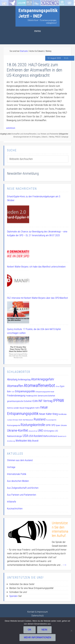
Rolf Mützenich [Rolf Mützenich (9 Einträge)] (28, 420)
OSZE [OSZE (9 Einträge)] (20, 420)
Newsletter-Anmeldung (23, 174)
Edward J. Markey (48, 137)
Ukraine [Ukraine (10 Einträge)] (64, 425)
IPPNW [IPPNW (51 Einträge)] (58, 401)
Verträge (11, 467)
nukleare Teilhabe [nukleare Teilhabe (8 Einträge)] (12, 420)
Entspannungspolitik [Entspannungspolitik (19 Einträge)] (25, 391)
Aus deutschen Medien (18, 481)
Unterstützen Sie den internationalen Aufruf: (60, 529)
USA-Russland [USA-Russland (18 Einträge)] (36, 436)
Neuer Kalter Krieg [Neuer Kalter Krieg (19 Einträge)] (48, 414)
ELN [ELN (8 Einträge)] (13, 392)
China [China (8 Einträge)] (57, 386)
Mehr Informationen (37, 637)
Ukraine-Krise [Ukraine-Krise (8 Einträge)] (33, 431)
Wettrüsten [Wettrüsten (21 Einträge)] (21, 441)
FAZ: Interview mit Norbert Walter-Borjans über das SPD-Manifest (37, 298)
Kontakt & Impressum (38, 612)
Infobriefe (12, 502)
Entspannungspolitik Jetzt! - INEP (38, 13)
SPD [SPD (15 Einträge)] (53, 425)
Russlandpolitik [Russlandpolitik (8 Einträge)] (51, 420)
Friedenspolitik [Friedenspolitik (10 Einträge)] (31, 396)
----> (64, 565)
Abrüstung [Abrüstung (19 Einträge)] (12, 379)
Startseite (5, 2)
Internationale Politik (17, 474)
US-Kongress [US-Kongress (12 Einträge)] (49, 431)
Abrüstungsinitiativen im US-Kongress (27, 137)
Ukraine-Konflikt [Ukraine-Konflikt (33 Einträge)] (18, 430)
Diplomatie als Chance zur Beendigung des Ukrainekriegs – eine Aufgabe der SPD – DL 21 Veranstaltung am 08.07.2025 (37, 233)
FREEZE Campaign (62, 137)
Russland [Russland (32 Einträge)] (40, 419)
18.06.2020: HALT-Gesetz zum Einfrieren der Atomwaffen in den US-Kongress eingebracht (34, 70)
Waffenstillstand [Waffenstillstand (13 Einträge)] (50, 436)
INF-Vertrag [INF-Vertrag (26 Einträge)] (45, 401)
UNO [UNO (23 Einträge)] (40, 431)
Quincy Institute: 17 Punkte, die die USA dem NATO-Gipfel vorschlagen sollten (34, 331)
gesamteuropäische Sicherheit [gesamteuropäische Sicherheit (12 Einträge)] (19, 401)
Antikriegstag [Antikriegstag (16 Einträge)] (24, 380)
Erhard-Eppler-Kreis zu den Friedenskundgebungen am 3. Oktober (34, 198)
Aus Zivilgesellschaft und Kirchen (23, 488)
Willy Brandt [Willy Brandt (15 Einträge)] (33, 441)
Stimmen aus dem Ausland (20, 460)
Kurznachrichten (15, 509)
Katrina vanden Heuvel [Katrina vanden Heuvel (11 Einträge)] (16, 408)
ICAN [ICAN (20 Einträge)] (35, 401)
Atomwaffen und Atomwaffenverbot (24, 134)
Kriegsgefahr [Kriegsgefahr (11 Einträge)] (30, 408)
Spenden (13, 596)
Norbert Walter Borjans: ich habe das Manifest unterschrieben (36, 267)
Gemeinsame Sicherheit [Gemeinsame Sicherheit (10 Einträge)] (46, 396)
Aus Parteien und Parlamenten (48, 134)
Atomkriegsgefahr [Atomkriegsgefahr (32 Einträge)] (43, 379)
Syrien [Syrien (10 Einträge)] (58, 425)
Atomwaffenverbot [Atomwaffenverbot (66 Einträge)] (39, 385)
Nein (44, 630)
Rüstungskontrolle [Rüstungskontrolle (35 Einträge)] (33, 425)
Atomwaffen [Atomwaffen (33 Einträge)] (15, 386)
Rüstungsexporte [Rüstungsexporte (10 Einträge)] (14, 425)
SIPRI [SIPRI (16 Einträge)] (48, 425)
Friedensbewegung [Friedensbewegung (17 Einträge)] (16, 395)
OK (30, 630)
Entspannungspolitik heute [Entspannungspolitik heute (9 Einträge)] (45, 392)
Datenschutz (38, 616)
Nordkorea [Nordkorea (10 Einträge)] (62, 414)
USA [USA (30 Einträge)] (25, 436)
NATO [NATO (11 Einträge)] (37, 408)
